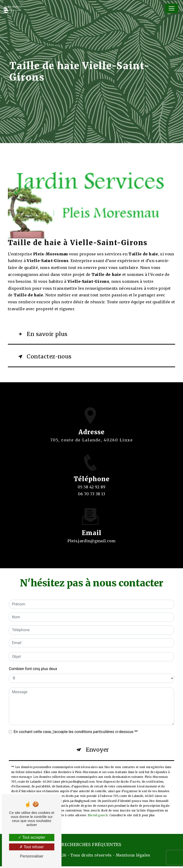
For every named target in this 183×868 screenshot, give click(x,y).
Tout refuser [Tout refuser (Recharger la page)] (32, 847)
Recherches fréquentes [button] (91, 847)
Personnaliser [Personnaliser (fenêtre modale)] (32, 856)
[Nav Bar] (172, 8)
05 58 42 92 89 (92, 494)
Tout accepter (32, 837)
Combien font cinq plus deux (33, 670)
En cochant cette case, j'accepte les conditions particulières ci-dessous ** (76, 733)
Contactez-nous (45, 358)
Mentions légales (133, 857)
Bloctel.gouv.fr (98, 817)
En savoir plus (43, 335)
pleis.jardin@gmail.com (91, 537)
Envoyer (98, 751)
